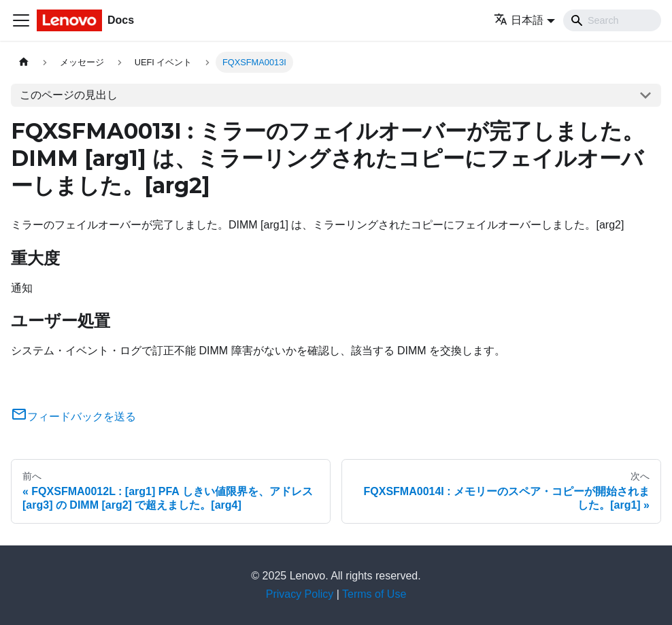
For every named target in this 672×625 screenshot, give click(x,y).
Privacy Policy (300, 594)
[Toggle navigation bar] (21, 20)
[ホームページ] (24, 62)
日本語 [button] (519, 20)
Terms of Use (374, 594)
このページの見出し (69, 95)
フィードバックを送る (73, 417)
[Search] (612, 20)
